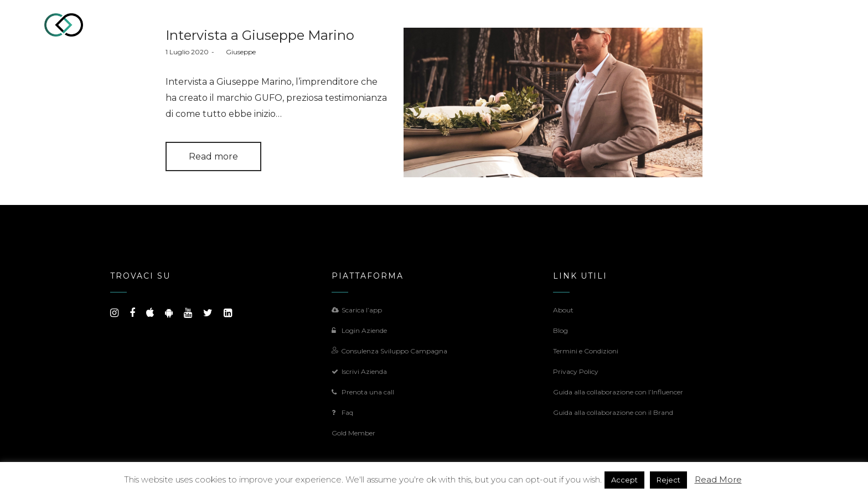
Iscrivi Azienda (359, 371)
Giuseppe (236, 52)
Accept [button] (624, 480)
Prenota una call (363, 392)
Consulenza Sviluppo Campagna (389, 351)
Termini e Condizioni (586, 351)
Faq (342, 412)
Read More (718, 479)
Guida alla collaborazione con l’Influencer (618, 392)
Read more (213, 156)
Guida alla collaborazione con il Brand (613, 412)
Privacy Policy (576, 371)
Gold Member (353, 433)
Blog (560, 330)
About (563, 310)
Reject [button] (668, 480)
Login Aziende (359, 330)
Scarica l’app (357, 310)
